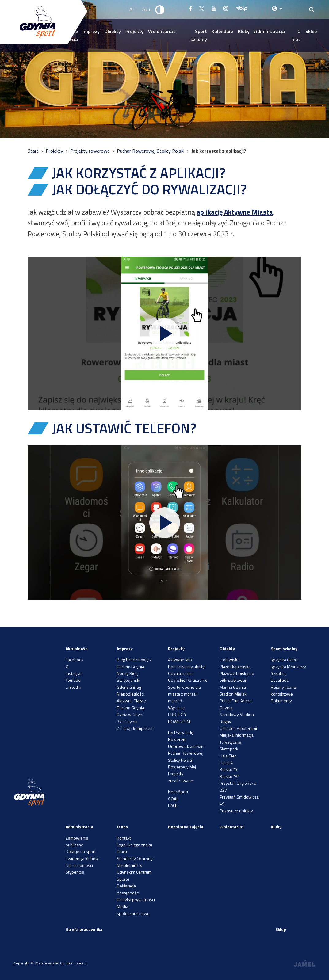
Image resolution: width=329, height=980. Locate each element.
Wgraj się (176, 708)
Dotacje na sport (81, 851)
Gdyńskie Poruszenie (188, 680)
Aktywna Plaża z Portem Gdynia (132, 704)
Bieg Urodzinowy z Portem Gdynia (134, 663)
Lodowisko (230, 660)
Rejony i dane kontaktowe (283, 690)
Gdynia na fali (180, 673)
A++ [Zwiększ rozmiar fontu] (147, 9)
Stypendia (75, 872)
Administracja (270, 31)
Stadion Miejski (233, 694)
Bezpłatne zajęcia (186, 827)
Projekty (134, 31)
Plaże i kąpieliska (235, 667)
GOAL (173, 799)
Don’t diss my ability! (187, 667)
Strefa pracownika (84, 929)
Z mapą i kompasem (135, 728)
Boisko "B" (229, 776)
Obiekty (113, 31)
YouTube (73, 680)
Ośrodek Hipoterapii (238, 728)
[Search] (312, 9)
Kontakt (124, 838)
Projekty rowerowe (91, 151)
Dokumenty (281, 701)
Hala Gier (228, 756)
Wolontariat (162, 31)
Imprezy (91, 31)
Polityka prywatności (136, 900)
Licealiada (280, 680)
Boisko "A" (229, 769)
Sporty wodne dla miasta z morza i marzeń (184, 694)
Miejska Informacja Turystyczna (237, 738)
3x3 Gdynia (127, 721)
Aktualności (77, 648)
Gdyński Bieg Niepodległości (131, 690)
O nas (297, 35)
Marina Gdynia (233, 687)
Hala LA (226, 763)
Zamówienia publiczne (77, 841)
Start (34, 151)
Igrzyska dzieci (284, 660)
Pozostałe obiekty (236, 811)
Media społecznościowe (133, 910)
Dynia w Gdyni (130, 714)
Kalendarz (222, 31)
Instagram (75, 673)
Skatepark (229, 749)
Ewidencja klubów (82, 858)
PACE (173, 805)
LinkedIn (73, 687)
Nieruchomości (79, 865)
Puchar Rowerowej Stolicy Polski (151, 151)
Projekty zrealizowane (181, 777)
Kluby (244, 31)
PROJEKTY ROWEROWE (180, 718)
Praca (122, 851)
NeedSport (178, 792)
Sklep (311, 31)
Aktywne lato (180, 660)
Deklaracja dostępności (128, 889)
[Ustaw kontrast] (160, 10)
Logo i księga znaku (134, 845)
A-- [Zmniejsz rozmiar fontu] (133, 9)
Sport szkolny (199, 35)
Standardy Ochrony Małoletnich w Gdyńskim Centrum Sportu (135, 869)
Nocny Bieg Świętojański (128, 677)
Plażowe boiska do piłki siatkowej (237, 677)
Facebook (75, 660)
